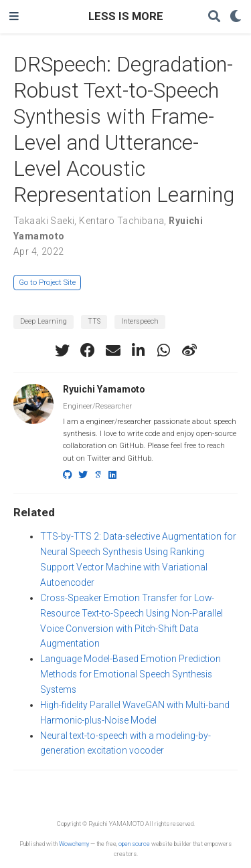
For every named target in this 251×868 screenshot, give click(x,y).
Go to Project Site (47, 283)
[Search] (214, 17)
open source (134, 844)
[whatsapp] (164, 350)
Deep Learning (44, 321)
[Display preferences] (236, 17)
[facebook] (88, 350)
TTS (94, 321)
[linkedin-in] (139, 350)
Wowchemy (74, 844)
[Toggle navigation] (14, 17)
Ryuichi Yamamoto (104, 389)
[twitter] (62, 350)
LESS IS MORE (126, 16)
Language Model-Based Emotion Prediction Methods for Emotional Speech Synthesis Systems (131, 674)
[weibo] (189, 350)
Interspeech (140, 321)
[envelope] (113, 350)
